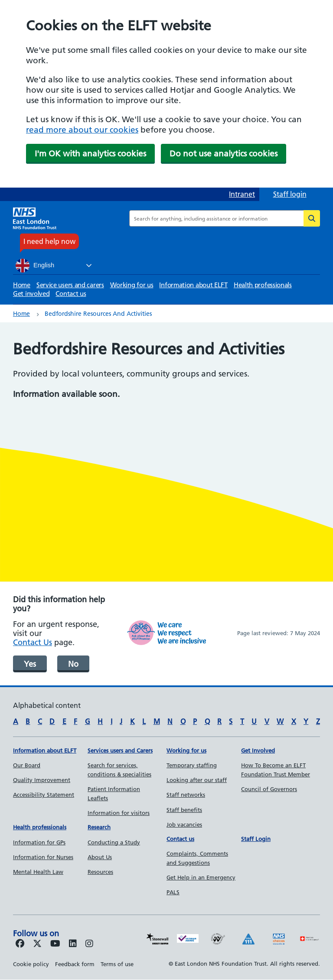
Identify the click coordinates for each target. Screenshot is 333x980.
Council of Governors (269, 789)
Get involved (31, 294)
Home (22, 285)
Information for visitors (119, 813)
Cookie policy (31, 964)
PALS (173, 892)
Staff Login (256, 839)
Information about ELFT (193, 285)
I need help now (49, 241)
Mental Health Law (38, 872)
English (35, 266)
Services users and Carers (120, 750)
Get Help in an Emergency (201, 877)
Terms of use (117, 964)
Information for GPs (39, 842)
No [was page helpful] (73, 664)
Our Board (27, 765)
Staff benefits (184, 810)
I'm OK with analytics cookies (90, 154)
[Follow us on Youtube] (55, 944)
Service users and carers (70, 285)
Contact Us (33, 642)
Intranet (242, 194)
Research (99, 827)
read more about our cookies (82, 130)
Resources (100, 872)
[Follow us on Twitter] (37, 944)
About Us (100, 857)
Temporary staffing (192, 765)
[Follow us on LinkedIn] (73, 944)
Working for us (132, 285)
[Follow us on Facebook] (20, 944)
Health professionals (263, 285)
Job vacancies (184, 824)
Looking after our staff (197, 780)
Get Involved (258, 750)
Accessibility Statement (44, 795)
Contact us (71, 294)
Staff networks (186, 795)
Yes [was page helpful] (30, 664)
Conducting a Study (114, 842)
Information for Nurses (43, 857)
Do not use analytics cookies (224, 154)
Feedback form (75, 964)
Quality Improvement (42, 780)
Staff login (290, 194)
